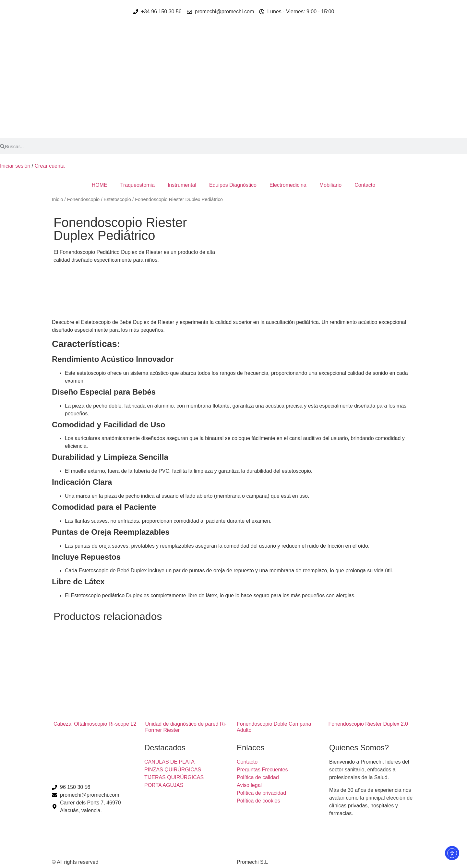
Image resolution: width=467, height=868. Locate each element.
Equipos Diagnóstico (233, 185)
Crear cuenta (50, 166)
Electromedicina (288, 185)
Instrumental (182, 185)
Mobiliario (330, 185)
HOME (100, 185)
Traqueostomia (138, 185)
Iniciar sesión (15, 166)
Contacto (365, 185)
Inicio (57, 199)
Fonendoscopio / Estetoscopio (99, 199)
